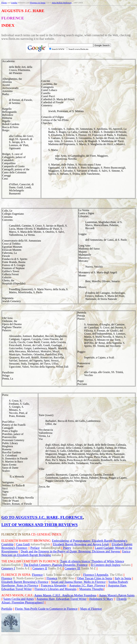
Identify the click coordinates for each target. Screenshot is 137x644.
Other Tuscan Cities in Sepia (95, 578)
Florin (4, 3)
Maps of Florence (91, 609)
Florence (37, 575)
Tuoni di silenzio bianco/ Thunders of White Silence (92, 561)
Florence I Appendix (96, 575)
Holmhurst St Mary (101, 599)
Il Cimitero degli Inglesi (106, 565)
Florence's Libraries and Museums (56, 589)
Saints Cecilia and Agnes (19, 599)
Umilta (14, 3)
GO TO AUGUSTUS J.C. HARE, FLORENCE (42, 517)
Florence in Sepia (38, 3)
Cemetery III (72, 568)
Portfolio (7, 609)
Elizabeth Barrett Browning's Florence (25, 582)
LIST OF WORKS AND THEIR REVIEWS (39, 525)
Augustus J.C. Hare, (87, 585)
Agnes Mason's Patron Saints (117, 595)
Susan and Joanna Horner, (78, 582)
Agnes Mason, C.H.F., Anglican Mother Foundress (65, 595)
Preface (35, 548)
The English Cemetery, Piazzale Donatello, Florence (55, 565)
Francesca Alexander (54, 585)
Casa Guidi (23, 544)
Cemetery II (40, 568)
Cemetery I (8, 568)
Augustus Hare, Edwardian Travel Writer (61, 599)
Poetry (67, 548)
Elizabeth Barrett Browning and (81, 544)
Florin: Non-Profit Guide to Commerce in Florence (46, 609)
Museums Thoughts (91, 589)
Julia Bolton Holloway (62, 3)
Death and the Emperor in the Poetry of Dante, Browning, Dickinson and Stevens (70, 551)
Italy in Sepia (123, 578)
